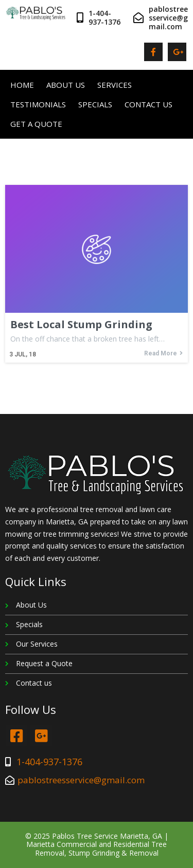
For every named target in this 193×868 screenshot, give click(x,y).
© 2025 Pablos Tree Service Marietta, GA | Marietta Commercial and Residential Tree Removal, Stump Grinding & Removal (97, 845)
